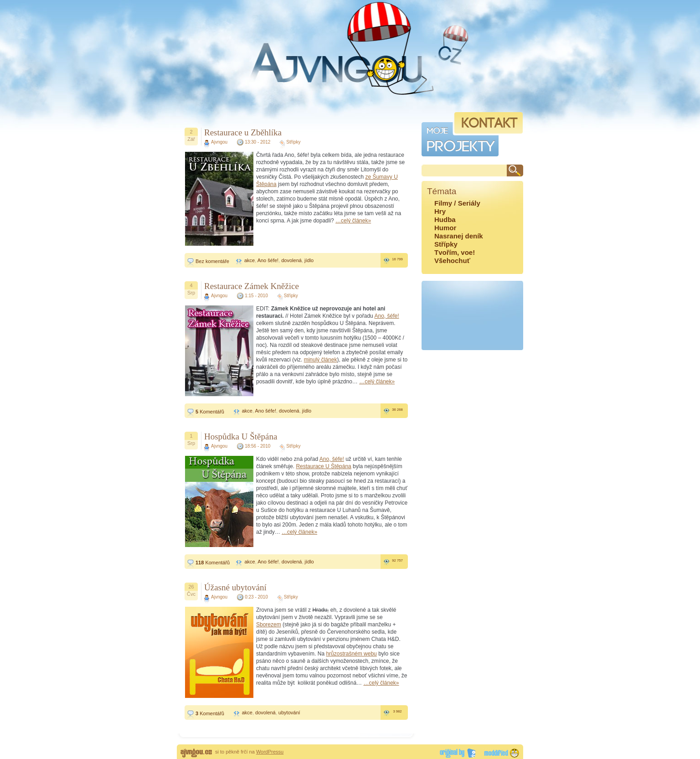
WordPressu (270, 752)
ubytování (289, 713)
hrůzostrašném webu (351, 654)
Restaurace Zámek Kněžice (252, 286)
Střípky (293, 142)
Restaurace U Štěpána (323, 466)
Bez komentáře (212, 261)
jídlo (309, 260)
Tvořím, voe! (455, 252)
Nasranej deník (459, 236)
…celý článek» (353, 221)
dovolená (291, 260)
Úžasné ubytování (235, 587)
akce (250, 260)
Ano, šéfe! (386, 316)
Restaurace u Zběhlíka (243, 132)
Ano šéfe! (268, 260)
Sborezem (269, 625)
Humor (445, 228)
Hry (440, 211)
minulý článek (321, 360)
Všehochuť (452, 261)
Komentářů (210, 412)
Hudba (445, 219)
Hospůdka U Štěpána (241, 436)
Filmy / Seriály (457, 203)
